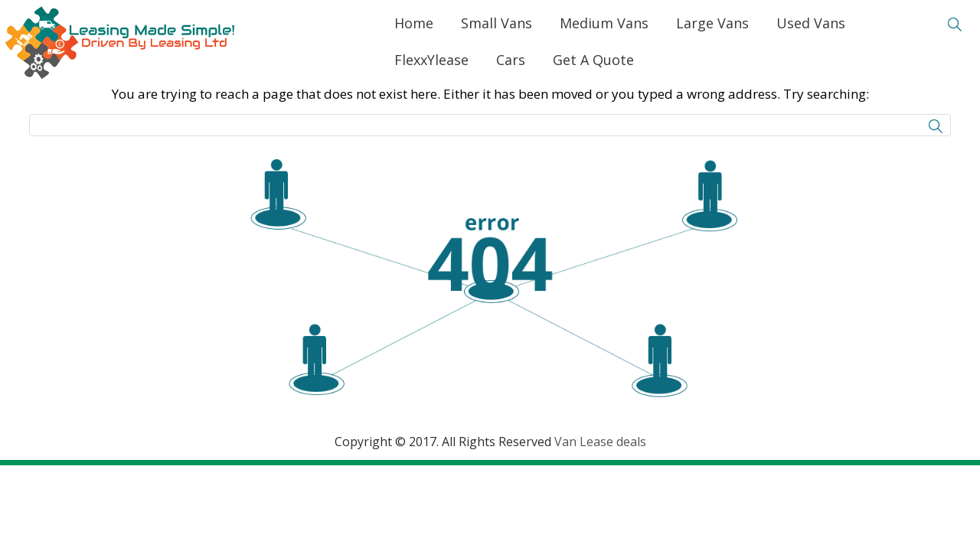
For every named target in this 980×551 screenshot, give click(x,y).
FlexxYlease (431, 60)
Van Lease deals (600, 442)
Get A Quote (593, 60)
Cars (511, 60)
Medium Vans (604, 23)
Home (414, 23)
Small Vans (497, 23)
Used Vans (811, 23)
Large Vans (712, 23)
